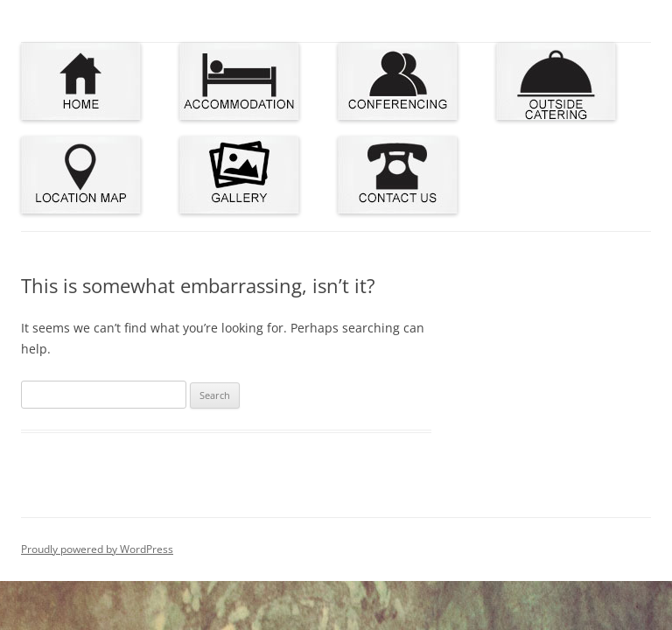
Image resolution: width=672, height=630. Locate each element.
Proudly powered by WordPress (97, 549)
